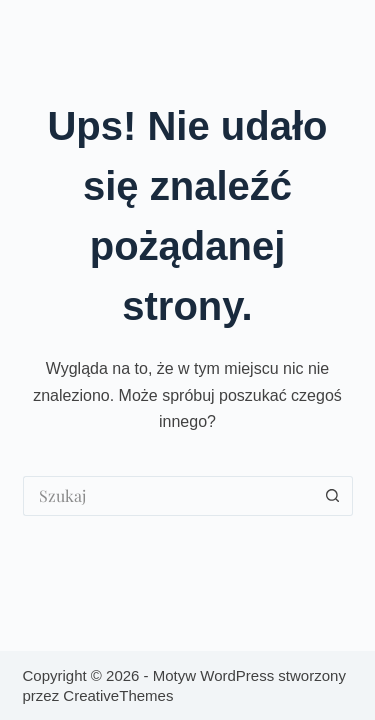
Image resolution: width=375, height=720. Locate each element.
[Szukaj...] (168, 496)
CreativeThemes (118, 695)
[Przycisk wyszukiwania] (333, 496)
